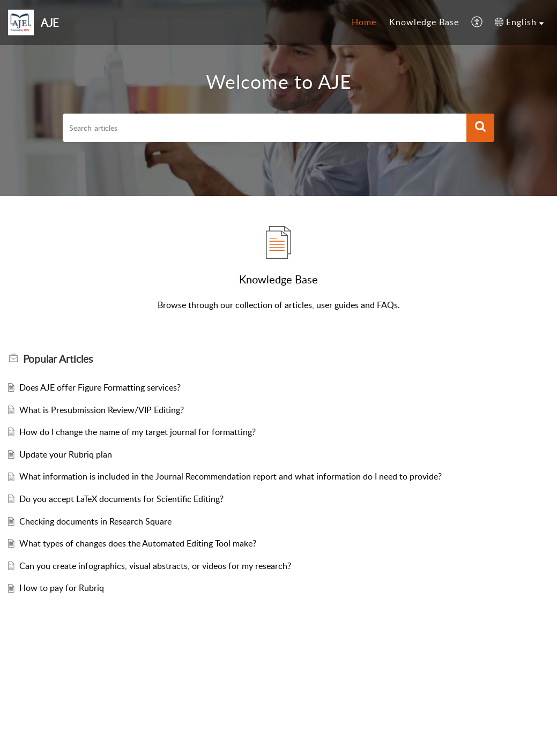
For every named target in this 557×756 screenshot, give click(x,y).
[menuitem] (364, 23)
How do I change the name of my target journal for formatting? (138, 432)
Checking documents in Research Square (95, 521)
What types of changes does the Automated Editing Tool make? (138, 543)
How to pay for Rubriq (62, 588)
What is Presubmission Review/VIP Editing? (102, 410)
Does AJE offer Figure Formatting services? (100, 387)
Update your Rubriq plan (66, 454)
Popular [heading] (58, 359)
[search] (265, 128)
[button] (477, 23)
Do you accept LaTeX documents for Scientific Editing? (121, 499)
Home (364, 22)
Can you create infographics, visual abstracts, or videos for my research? (155, 566)
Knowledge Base (424, 22)
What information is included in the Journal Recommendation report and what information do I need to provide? (231, 476)
